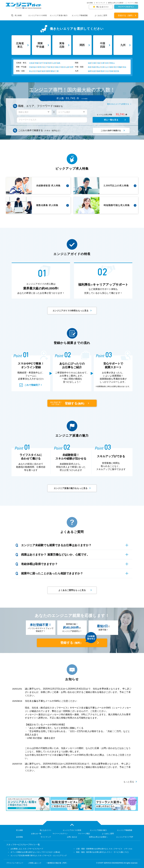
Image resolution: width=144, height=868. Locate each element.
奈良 (107, 63)
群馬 (40, 67)
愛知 (53, 71)
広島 (103, 67)
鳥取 (90, 67)
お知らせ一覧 (36, 834)
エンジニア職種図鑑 (80, 15)
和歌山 (112, 63)
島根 (94, 67)
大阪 (98, 63)
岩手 (41, 63)
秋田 (50, 63)
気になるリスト (103, 7)
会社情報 (90, 3)
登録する (68, 403)
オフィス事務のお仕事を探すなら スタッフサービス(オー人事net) (35, 852)
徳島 (111, 67)
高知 (124, 67)
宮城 (46, 63)
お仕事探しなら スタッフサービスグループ (27, 849)
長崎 (98, 71)
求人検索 (17, 15)
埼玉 (44, 67)
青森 (37, 63)
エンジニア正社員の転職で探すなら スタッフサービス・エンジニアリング (39, 856)
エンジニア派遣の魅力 (59, 15)
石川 (35, 71)
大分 (107, 71)
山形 (54, 63)
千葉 (48, 67)
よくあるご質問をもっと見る (72, 590)
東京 (53, 67)
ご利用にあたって (35, 863)
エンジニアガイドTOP (125, 837)
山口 (107, 67)
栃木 (35, 67)
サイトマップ (100, 3)
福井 (40, 71)
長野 (72, 67)
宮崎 (111, 71)
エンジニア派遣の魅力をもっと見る (71, 488)
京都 (94, 63)
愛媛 (120, 67)
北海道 (32, 63)
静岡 (48, 71)
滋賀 (90, 63)
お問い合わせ (72, 837)
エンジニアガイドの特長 (38, 15)
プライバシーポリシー (15, 863)
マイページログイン (126, 7)
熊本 (103, 71)
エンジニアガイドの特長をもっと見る (71, 311)
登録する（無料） (126, 15)
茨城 (31, 67)
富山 (31, 71)
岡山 (98, 67)
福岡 (90, 71)
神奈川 (58, 67)
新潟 (63, 67)
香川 (116, 67)
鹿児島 (117, 71)
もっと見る (129, 782)
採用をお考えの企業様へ (116, 3)
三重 (57, 71)
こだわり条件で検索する (111, 131)
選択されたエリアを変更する (118, 104)
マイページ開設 (133, 3)
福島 (59, 63)
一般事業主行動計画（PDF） (57, 863)
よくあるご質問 (101, 15)
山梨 (67, 67)
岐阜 (44, 71)
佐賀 (94, 71)
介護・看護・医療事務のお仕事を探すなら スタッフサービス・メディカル (104, 849)
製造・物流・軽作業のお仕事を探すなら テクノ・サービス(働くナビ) (102, 852)
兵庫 (103, 63)
